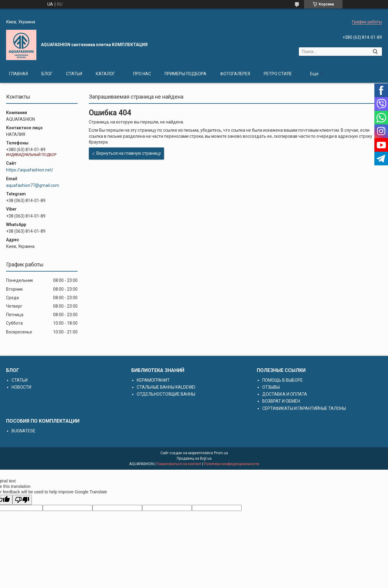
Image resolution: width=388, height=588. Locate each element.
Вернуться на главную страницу (129, 153)
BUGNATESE (23, 431)
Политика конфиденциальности (232, 464)
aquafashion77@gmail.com (33, 185)
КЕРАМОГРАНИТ (153, 380)
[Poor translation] (22, 500)
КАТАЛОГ (105, 74)
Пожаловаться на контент (179, 464)
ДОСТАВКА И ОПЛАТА (285, 394)
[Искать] (375, 52)
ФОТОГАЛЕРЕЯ (235, 74)
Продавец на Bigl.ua (194, 458)
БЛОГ (47, 74)
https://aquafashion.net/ (30, 170)
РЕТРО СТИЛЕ (278, 74)
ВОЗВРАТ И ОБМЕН (281, 401)
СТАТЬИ (74, 74)
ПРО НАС (142, 74)
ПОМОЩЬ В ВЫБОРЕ (283, 380)
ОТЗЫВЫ (271, 387)
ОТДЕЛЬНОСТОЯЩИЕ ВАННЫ (166, 394)
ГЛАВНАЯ (18, 74)
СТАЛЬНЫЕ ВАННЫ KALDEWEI (166, 387)
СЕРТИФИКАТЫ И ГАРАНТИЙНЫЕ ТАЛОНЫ (304, 408)
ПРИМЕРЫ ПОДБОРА (186, 74)
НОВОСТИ (21, 387)
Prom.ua (221, 453)
